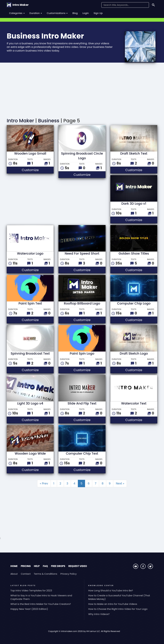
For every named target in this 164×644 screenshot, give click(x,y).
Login (86, 13)
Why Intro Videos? (99, 614)
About (14, 574)
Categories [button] (17, 13)
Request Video (78, 566)
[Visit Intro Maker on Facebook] (143, 568)
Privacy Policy (68, 574)
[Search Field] (125, 5)
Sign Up (98, 13)
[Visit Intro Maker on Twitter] (150, 568)
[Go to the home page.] (18, 5)
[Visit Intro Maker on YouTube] (136, 568)
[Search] (153, 5)
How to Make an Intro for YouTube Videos (113, 604)
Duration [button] (36, 13)
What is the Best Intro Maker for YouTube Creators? (41, 604)
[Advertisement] (82, 91)
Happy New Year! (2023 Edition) (29, 609)
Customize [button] (38, 170)
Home (14, 566)
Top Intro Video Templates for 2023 (31, 590)
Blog (75, 13)
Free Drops (58, 566)
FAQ (45, 566)
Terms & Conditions (45, 574)
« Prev (44, 483)
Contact (26, 574)
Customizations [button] (57, 13)
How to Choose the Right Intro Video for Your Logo (118, 609)
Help (37, 566)
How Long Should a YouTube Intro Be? (111, 590)
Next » (120, 483)
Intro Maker (20, 121)
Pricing (26, 566)
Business (49, 121)
